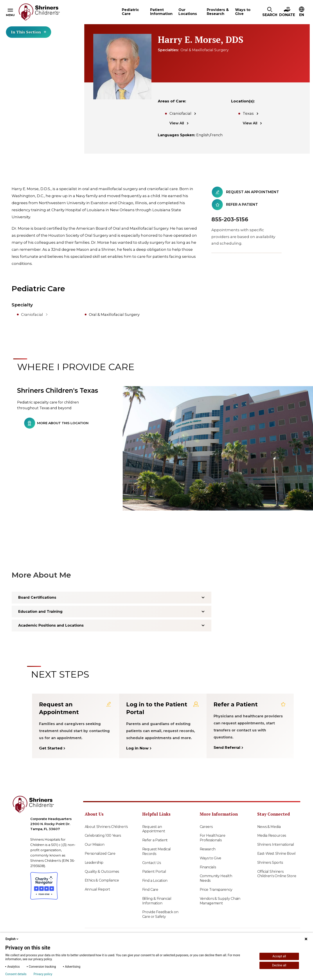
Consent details (16, 974)
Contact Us (152, 863)
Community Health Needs (216, 878)
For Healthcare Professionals (213, 838)
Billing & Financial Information (157, 901)
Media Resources (272, 835)
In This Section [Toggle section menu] (29, 32)
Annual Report (97, 889)
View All (177, 123)
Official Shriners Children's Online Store (277, 874)
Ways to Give (210, 858)
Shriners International (276, 845)
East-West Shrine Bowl (277, 854)
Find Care (150, 890)
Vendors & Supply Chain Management (220, 901)
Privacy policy (43, 974)
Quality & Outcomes (102, 872)
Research (208, 849)
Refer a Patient (155, 840)
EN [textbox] (302, 15)
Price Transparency (216, 890)
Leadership (94, 863)
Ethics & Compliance (102, 880)
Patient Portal (154, 872)
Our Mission (95, 845)
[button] (270, 12)
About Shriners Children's (106, 827)
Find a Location (155, 881)
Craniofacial (180, 113)
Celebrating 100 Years (103, 835)
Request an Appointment (154, 829)
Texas (248, 113)
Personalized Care (100, 854)
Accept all (279, 956)
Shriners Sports (270, 863)
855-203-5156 (230, 219)
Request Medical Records (157, 851)
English (12, 939)
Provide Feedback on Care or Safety (160, 914)
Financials (208, 867)
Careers (206, 827)
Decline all (279, 965)
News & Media (269, 827)
